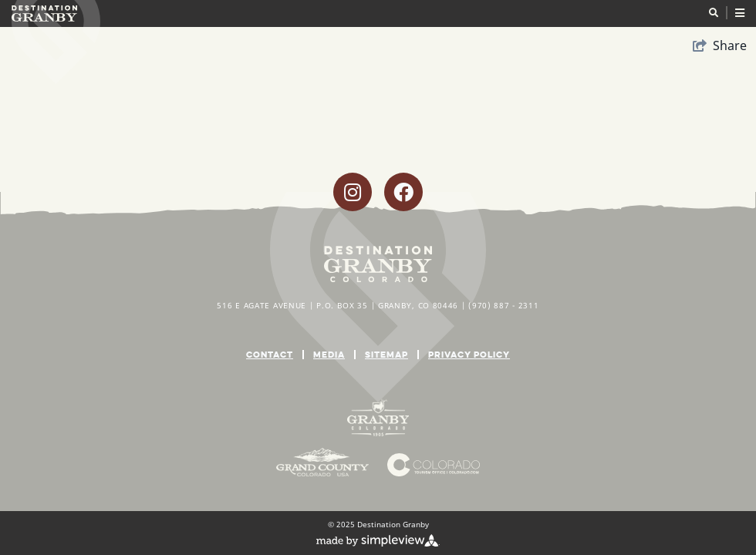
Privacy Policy (469, 354)
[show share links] (720, 45)
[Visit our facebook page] (403, 192)
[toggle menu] (727, 13)
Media (329, 354)
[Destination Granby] (44, 13)
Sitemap (386, 354)
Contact (270, 354)
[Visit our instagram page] (353, 192)
